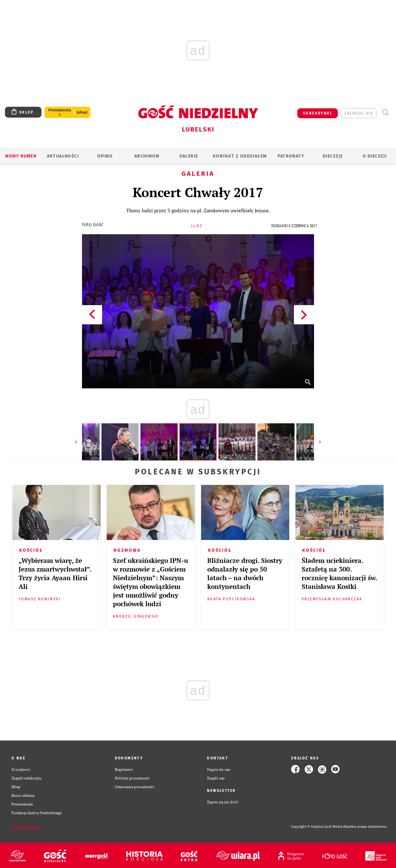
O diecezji (375, 156)
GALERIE (189, 156)
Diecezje (333, 156)
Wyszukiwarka (385, 112)
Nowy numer (21, 156)
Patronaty (291, 156)
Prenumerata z (60, 112)
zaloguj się (359, 113)
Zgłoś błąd (26, 827)
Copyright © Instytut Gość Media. (317, 827)
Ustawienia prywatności (135, 787)
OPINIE (105, 156)
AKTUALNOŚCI (63, 156)
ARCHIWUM (147, 156)
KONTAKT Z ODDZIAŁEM (240, 156)
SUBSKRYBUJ (317, 113)
